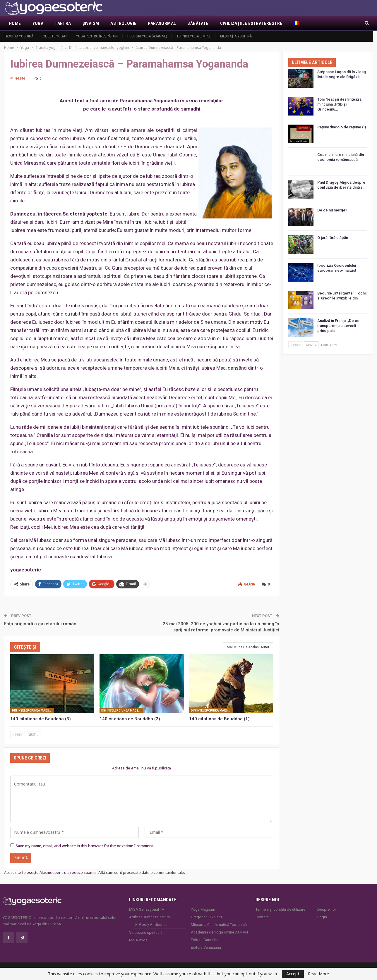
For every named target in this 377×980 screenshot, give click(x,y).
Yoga (38, 23)
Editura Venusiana (206, 947)
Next (33, 734)
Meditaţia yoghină (236, 36)
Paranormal (162, 23)
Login (322, 916)
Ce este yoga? (55, 36)
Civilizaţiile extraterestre (251, 23)
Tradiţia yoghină (19, 36)
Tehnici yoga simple (194, 36)
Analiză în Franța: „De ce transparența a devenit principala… (338, 326)
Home (15, 23)
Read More (318, 974)
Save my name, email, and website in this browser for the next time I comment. (85, 845)
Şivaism (91, 23)
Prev (18, 734)
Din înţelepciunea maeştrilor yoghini (33, 710)
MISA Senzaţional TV (147, 909)
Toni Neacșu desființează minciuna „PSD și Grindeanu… (339, 104)
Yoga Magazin (203, 909)
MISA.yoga (138, 939)
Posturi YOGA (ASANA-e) (147, 36)
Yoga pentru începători (97, 36)
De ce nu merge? (332, 210)
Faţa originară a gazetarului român (40, 623)
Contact (262, 916)
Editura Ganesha (205, 939)
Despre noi (327, 909)
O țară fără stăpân (333, 238)
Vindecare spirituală (146, 932)
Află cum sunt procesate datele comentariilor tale (141, 872)
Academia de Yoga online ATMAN (219, 932)
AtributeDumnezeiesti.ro (150, 916)
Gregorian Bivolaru (206, 916)
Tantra (63, 23)
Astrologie (123, 23)
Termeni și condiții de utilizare (280, 909)
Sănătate (198, 23)
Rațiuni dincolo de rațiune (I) (342, 127)
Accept (293, 974)
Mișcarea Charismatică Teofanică (219, 924)
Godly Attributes (153, 924)
